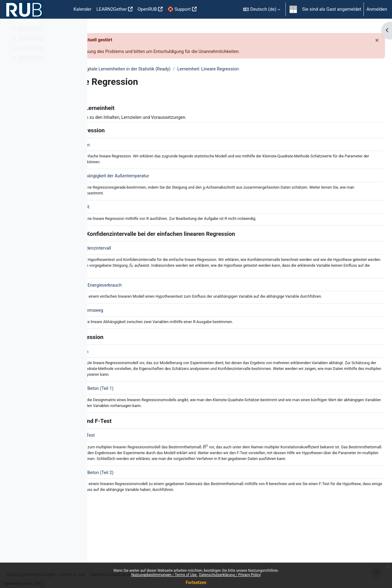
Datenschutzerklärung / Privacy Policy (230, 575)
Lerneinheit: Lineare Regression (307, 70)
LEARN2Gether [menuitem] (112, 9)
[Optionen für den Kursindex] (79, 28)
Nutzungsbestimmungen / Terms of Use (164, 575)
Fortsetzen (196, 582)
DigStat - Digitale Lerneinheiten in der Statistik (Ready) (214, 70)
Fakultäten (110, 70)
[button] (262, 9)
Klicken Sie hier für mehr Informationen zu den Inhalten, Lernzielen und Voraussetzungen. (195, 118)
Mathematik (140, 70)
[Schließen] (362, 40)
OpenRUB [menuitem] (147, 9)
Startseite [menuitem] (61, 9)
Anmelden (377, 9)
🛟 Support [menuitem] (179, 9)
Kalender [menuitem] (83, 9)
